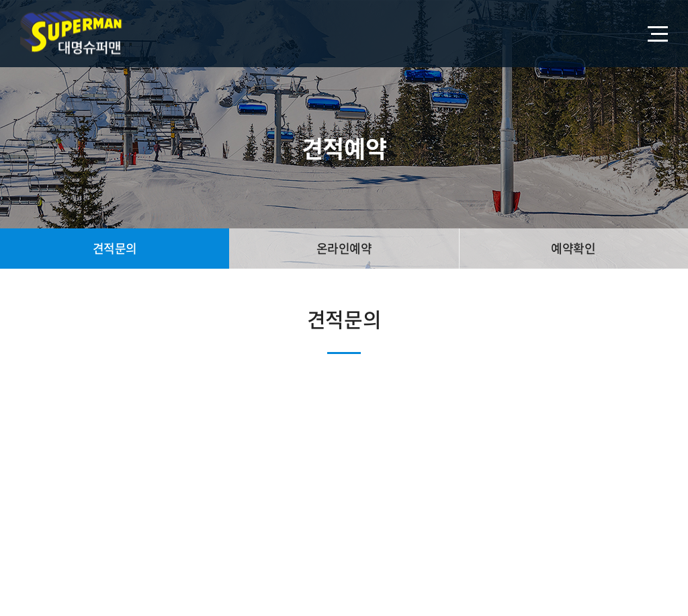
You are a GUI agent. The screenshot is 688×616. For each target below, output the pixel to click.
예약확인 (573, 248)
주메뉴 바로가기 (0, 0)
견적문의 (115, 248)
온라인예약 (344, 248)
